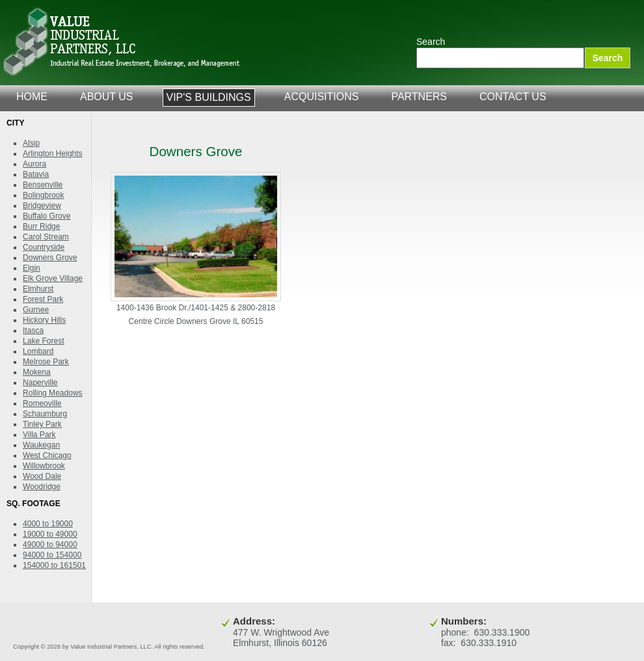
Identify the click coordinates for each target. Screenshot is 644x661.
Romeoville (42, 403)
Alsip (31, 143)
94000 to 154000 (52, 555)
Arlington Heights (53, 154)
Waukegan (41, 445)
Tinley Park (42, 424)
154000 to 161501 (54, 565)
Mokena (37, 372)
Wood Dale (42, 476)
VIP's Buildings (209, 97)
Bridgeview (42, 206)
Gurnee (36, 310)
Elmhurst (38, 289)
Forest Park (43, 299)
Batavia (36, 174)
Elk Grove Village (53, 278)
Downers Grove (50, 258)
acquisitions (322, 97)
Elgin (32, 268)
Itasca (33, 330)
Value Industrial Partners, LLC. (122, 42)
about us (107, 97)
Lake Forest (44, 341)
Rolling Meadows (53, 393)
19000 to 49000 (50, 534)
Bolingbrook (44, 195)
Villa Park (39, 435)
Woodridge (42, 487)
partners (419, 97)
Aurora (34, 164)
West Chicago (47, 455)
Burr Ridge (42, 226)
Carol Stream (46, 237)
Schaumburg (45, 414)
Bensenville (43, 185)
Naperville (40, 383)
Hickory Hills (44, 320)
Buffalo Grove (47, 216)
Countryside (44, 247)
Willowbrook (44, 466)
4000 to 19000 (48, 524)
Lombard (38, 351)
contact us (513, 97)
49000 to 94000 (50, 545)
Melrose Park (46, 362)
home (32, 97)
